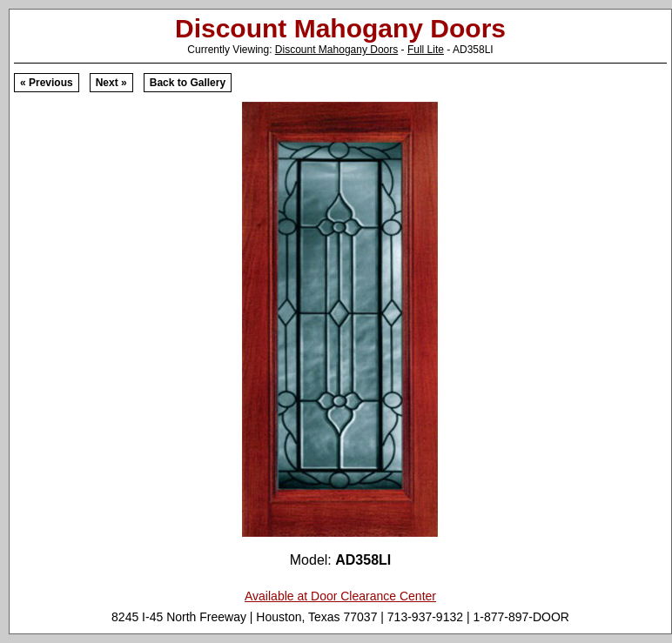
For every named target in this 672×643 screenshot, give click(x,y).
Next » (111, 83)
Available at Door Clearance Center (340, 596)
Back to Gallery (188, 83)
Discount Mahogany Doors (336, 50)
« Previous (47, 83)
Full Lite (426, 50)
